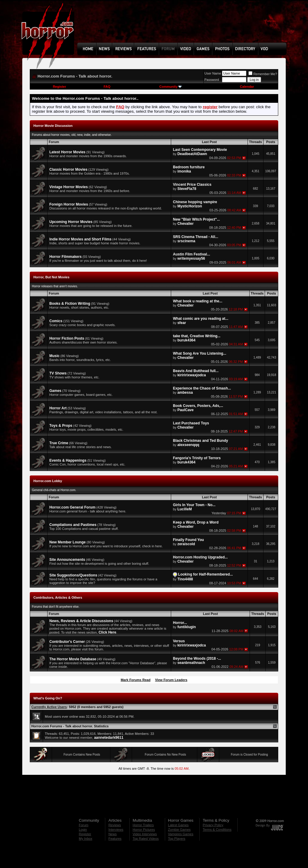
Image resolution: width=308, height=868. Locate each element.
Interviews (116, 830)
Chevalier (186, 224)
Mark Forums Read (136, 680)
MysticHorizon (190, 206)
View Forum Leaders (171, 680)
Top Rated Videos (146, 839)
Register (60, 87)
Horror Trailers (143, 825)
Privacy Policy (213, 825)
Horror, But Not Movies (51, 277)
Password (212, 80)
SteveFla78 (187, 189)
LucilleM (185, 509)
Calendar (247, 87)
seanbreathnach (191, 663)
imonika (184, 171)
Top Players (177, 839)
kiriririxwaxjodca (192, 375)
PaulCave (186, 410)
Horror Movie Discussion (53, 126)
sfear (182, 323)
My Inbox (86, 839)
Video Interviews (145, 834)
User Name (213, 73)
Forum (84, 825)
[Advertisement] (184, 26)
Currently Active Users (49, 707)
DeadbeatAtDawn (192, 154)
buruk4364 (186, 340)
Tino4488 (185, 579)
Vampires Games (181, 834)
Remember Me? (263, 74)
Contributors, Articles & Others (58, 598)
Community (171, 87)
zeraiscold (186, 544)
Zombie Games (179, 830)
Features (115, 839)
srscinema (186, 241)
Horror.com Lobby (48, 481)
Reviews (115, 825)
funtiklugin (187, 627)
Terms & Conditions (217, 830)
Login (83, 830)
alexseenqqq (188, 445)
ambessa (185, 393)
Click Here (108, 632)
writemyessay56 (191, 258)
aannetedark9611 (109, 738)
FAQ (107, 87)
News (112, 834)
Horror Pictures (144, 830)
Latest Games (178, 825)
